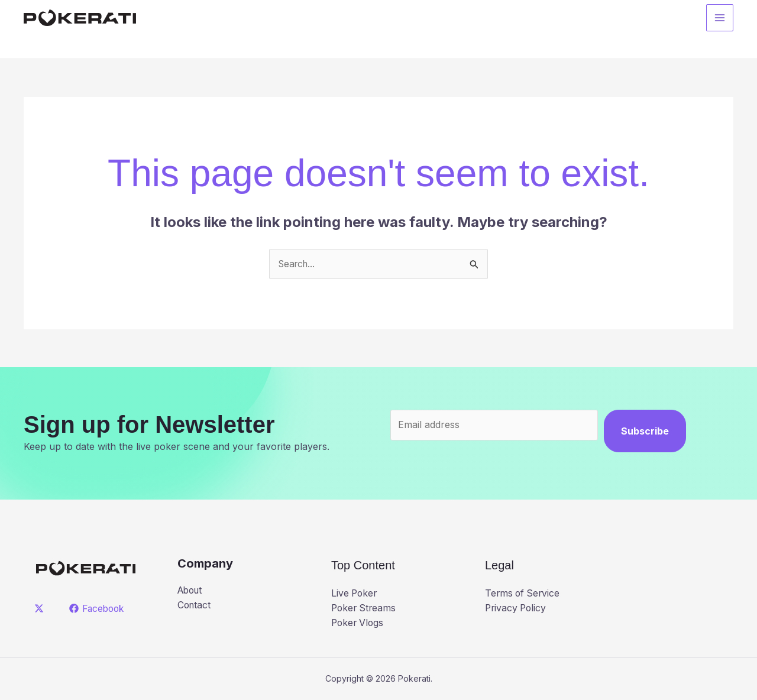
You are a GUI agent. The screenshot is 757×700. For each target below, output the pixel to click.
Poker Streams (365, 608)
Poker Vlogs (359, 623)
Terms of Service (524, 593)
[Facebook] (98, 609)
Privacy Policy (517, 608)
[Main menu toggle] (720, 18)
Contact (195, 605)
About (191, 591)
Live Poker (355, 593)
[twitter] (41, 609)
